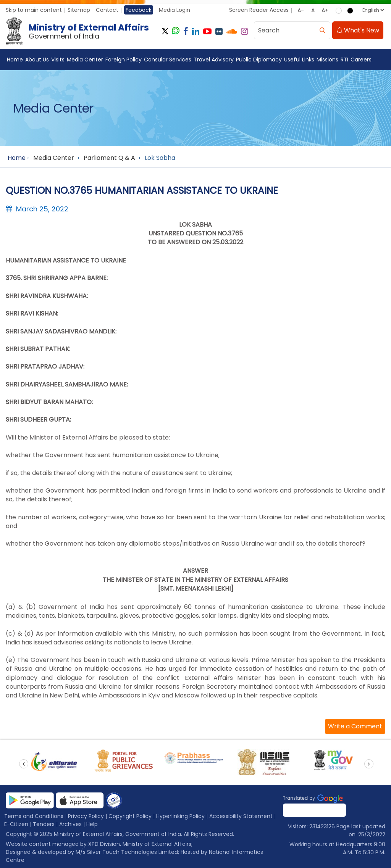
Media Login (174, 10)
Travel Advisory (214, 60)
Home (15, 60)
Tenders (44, 824)
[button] (355, 726)
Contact (107, 10)
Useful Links (299, 60)
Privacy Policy (86, 816)
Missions (327, 60)
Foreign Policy (124, 60)
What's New (358, 30)
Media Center (85, 60)
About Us (37, 60)
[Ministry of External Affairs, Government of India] (79, 31)
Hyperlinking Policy (180, 816)
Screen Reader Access (259, 10)
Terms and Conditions (34, 816)
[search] (322, 30)
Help (92, 824)
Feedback (139, 10)
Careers (361, 60)
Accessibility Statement (241, 816)
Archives (70, 824)
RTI (344, 60)
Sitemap (79, 10)
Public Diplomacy (259, 60)
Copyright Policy (130, 816)
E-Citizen (16, 824)
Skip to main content (34, 10)
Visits (58, 60)
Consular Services (168, 60)
